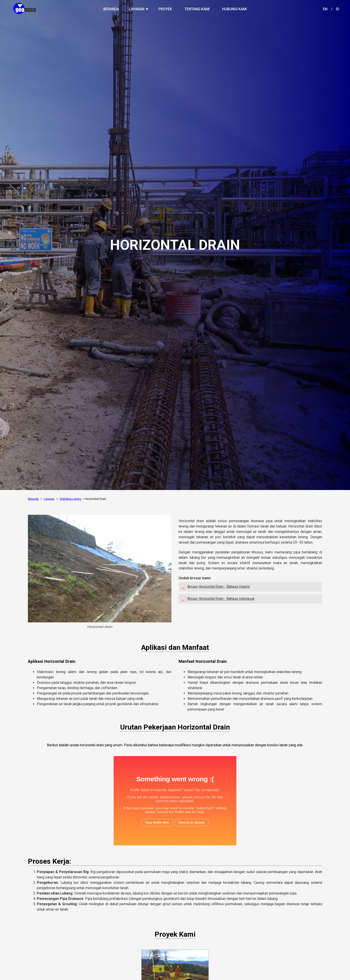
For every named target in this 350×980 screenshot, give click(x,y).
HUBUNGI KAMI (234, 9)
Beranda (33, 499)
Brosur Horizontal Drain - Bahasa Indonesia (221, 599)
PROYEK (165, 9)
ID (338, 9)
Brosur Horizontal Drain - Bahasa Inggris (219, 587)
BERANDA (111, 9)
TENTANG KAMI (197, 9)
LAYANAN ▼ (139, 9)
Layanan (49, 499)
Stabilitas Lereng (70, 499)
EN (325, 9)
